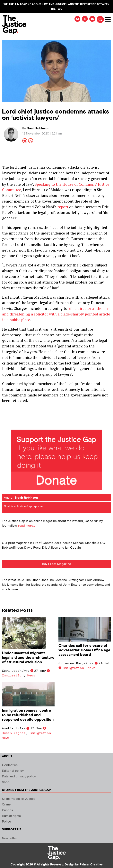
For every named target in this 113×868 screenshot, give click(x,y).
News (31, 675)
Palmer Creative (91, 865)
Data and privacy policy (19, 777)
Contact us (10, 765)
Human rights (14, 733)
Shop (6, 782)
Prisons (7, 810)
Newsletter (9, 838)
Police (6, 822)
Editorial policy (13, 771)
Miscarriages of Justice (19, 799)
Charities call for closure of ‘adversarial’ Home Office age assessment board (84, 650)
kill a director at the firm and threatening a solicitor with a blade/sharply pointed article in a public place (56, 314)
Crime (6, 805)
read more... (26, 526)
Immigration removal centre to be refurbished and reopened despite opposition (28, 715)
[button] (100, 19)
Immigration (13, 675)
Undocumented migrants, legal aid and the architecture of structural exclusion (28, 658)
